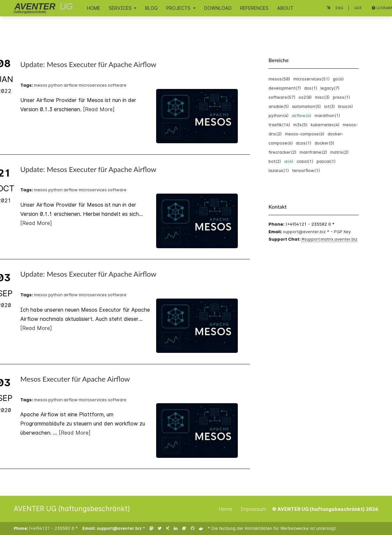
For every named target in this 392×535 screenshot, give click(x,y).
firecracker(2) (282, 152)
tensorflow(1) (306, 170)
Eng (339, 8)
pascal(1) (326, 161)
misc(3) (322, 97)
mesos (41, 85)
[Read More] (99, 109)
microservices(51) (311, 79)
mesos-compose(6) (305, 134)
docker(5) (324, 143)
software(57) (282, 97)
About (285, 8)
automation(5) (306, 106)
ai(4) (289, 161)
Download (218, 8)
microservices (93, 85)
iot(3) (329, 106)
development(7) (285, 88)
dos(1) (311, 88)
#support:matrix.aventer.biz (329, 239)
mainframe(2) (313, 152)
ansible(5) (279, 106)
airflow (71, 85)
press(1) (341, 97)
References (254, 8)
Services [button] (121, 8)
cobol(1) (305, 161)
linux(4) (345, 106)
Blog (151, 8)
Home (94, 8)
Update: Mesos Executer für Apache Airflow (88, 64)
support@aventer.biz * (307, 232)
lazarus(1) (279, 170)
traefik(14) (279, 125)
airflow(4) (302, 115)
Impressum (253, 509)
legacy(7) (330, 88)
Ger (358, 8)
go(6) (338, 79)
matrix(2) (339, 152)
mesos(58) (279, 79)
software (117, 85)
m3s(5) (300, 125)
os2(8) (305, 97)
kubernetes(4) (325, 125)
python (56, 85)
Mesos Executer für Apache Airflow (75, 379)
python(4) (278, 115)
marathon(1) (327, 115)
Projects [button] (179, 8)
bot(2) (275, 161)
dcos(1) (304, 143)
